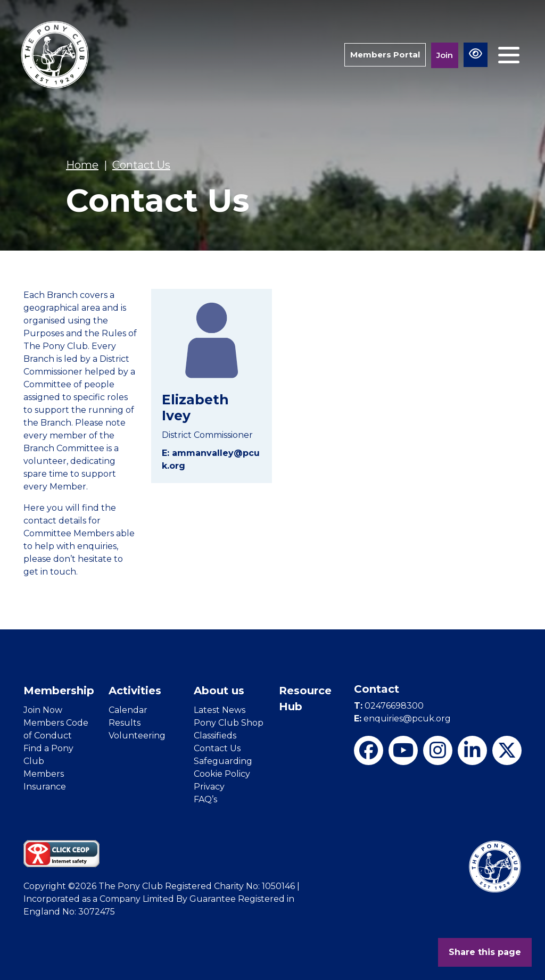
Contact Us (217, 748)
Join (445, 55)
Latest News (220, 710)
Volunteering (137, 736)
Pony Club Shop (229, 723)
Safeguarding (223, 761)
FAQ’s (205, 799)
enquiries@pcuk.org (402, 719)
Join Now (43, 710)
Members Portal (385, 55)
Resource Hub (305, 699)
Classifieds (215, 736)
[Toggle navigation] (509, 55)
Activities (135, 691)
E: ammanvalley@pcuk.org (211, 459)
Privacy (209, 787)
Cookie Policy (222, 774)
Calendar (128, 710)
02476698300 (389, 706)
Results (125, 723)
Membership (59, 691)
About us (219, 691)
